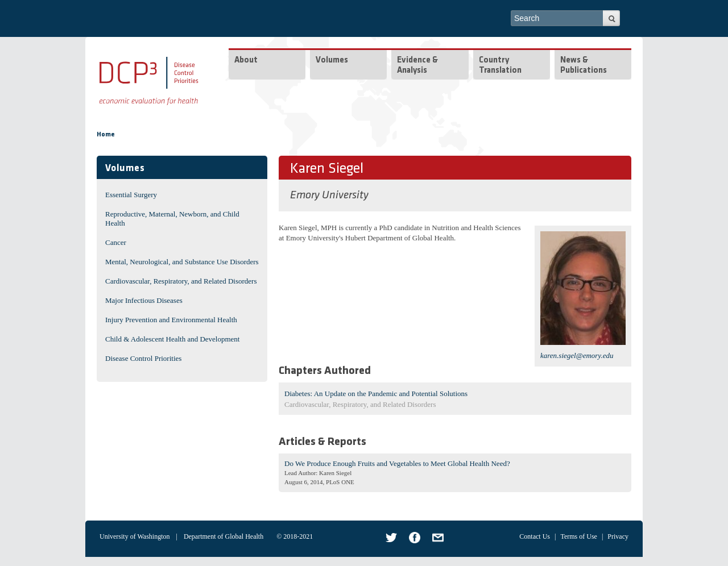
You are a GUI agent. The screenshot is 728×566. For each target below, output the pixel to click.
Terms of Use (578, 536)
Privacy (618, 536)
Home (106, 135)
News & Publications (584, 66)
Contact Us (535, 536)
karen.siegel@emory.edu (577, 355)
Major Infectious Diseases (144, 300)
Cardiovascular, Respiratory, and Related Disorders (181, 281)
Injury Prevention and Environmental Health (171, 320)
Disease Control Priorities (143, 358)
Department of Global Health (224, 536)
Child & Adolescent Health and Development (172, 339)
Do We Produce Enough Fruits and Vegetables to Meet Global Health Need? (397, 463)
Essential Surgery (131, 195)
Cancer (116, 242)
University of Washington (135, 536)
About (246, 61)
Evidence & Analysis (417, 66)
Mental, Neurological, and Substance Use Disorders (182, 262)
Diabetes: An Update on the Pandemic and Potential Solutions (376, 394)
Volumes (332, 61)
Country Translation (500, 66)
